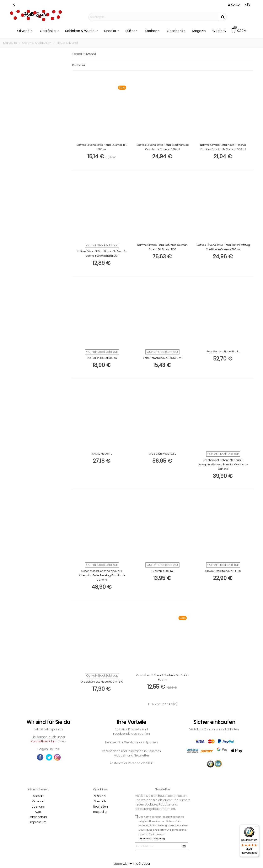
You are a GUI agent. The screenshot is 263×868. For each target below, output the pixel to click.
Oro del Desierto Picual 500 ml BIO (102, 682)
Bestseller (100, 812)
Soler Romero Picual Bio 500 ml (163, 358)
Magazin (199, 31)
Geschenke (176, 31)
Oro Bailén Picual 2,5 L (162, 454)
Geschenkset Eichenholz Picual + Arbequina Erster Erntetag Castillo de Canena (102, 575)
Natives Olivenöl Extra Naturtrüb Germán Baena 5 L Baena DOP (162, 247)
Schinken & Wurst (80, 31)
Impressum (38, 822)
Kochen (151, 31)
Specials (100, 801)
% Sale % (219, 31)
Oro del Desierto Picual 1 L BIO (223, 571)
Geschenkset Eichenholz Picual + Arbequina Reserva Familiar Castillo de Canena (223, 464)
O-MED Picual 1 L (102, 454)
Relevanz (79, 65)
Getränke (48, 31)
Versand (38, 801)
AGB (38, 812)
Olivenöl (24, 31)
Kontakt (38, 796)
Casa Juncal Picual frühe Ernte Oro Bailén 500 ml (162, 677)
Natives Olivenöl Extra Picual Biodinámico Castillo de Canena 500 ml (163, 147)
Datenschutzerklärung (152, 839)
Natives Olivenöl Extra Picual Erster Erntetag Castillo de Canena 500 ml (223, 247)
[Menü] (256, 827)
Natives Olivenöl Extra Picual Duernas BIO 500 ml (102, 147)
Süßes (130, 31)
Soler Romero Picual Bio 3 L (223, 351)
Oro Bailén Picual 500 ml (102, 358)
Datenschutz (38, 817)
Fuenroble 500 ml (163, 571)
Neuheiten (100, 807)
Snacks (110, 31)
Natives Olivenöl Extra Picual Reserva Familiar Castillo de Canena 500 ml (223, 147)
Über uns (38, 807)
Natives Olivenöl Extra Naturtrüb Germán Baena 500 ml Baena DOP (102, 254)
